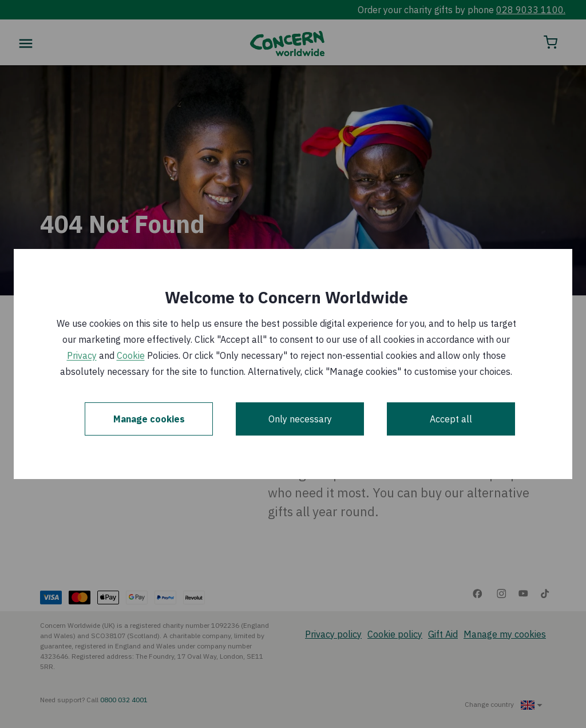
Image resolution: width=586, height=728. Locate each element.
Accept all (451, 419)
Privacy (82, 355)
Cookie (131, 355)
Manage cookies (149, 419)
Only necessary (300, 419)
